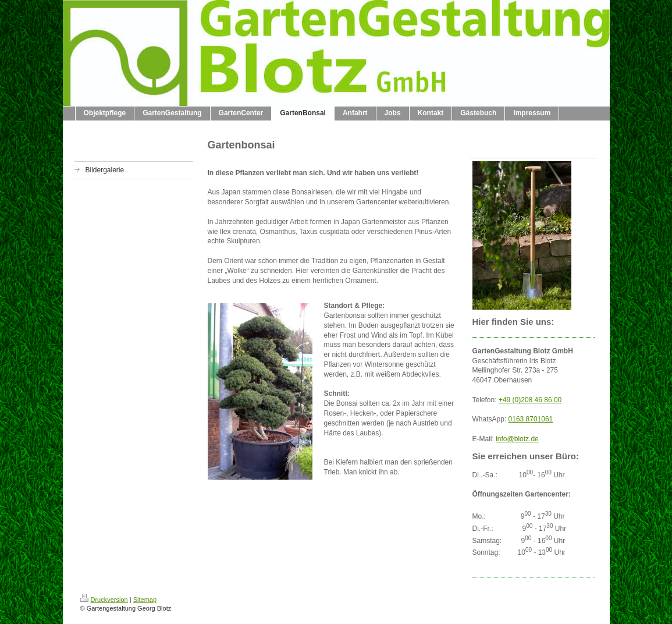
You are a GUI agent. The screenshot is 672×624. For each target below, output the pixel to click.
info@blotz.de (517, 439)
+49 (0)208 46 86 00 (530, 400)
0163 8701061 (531, 419)
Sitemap (145, 600)
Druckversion (104, 600)
